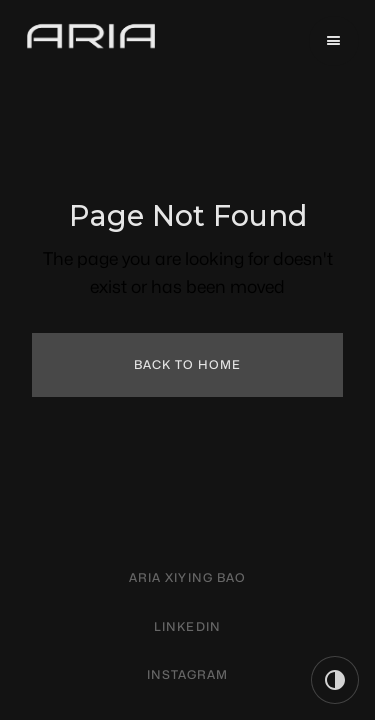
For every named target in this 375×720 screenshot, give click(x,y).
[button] (334, 41)
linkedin (187, 626)
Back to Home (188, 364)
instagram (188, 674)
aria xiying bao (187, 577)
